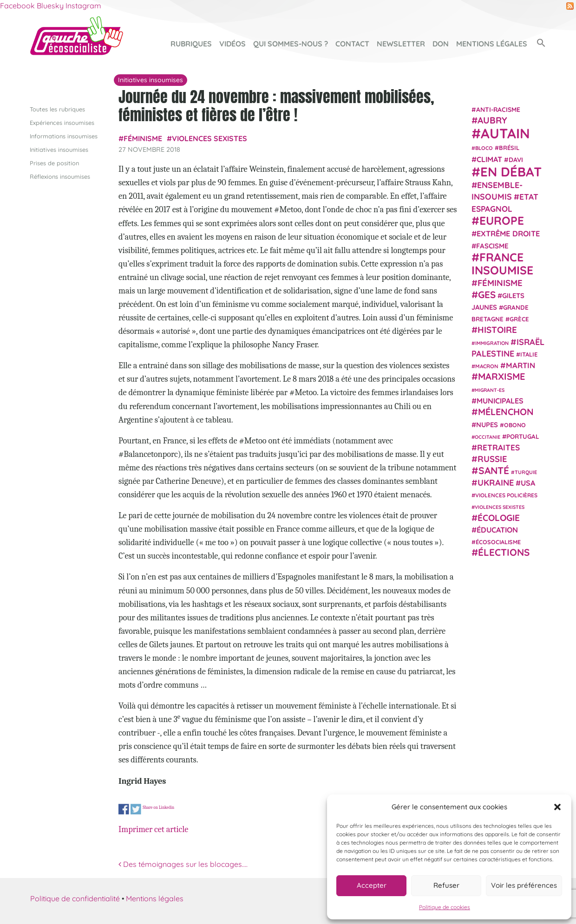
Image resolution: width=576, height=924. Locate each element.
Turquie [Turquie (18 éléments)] (526, 472)
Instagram (83, 6)
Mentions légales (492, 44)
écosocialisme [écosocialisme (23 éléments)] (498, 542)
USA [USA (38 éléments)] (528, 483)
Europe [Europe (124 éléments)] (502, 220)
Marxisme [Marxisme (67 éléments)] (501, 376)
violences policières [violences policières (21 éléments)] (506, 495)
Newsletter (401, 44)
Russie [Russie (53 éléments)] (492, 459)
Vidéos (232, 44)
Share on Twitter (136, 809)
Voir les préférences (524, 885)
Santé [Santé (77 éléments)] (494, 470)
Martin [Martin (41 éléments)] (520, 365)
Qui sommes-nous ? (291, 44)
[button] (557, 807)
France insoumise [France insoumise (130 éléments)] (502, 263)
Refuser (446, 885)
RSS (570, 6)
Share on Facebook (124, 809)
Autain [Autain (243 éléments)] (505, 133)
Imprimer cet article (153, 829)
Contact (352, 44)
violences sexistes (209, 138)
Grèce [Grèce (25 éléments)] (519, 319)
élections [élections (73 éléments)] (504, 552)
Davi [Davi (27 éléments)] (516, 159)
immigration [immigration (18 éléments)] (492, 343)
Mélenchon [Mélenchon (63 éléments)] (506, 412)
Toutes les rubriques (57, 109)
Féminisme (143, 138)
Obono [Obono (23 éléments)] (515, 424)
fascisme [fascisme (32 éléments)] (492, 245)
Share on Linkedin (158, 807)
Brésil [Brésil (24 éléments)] (509, 148)
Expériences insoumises (62, 122)
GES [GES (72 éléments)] (487, 294)
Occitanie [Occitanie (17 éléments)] (488, 436)
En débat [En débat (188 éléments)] (511, 172)
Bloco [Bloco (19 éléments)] (484, 148)
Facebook (17, 6)
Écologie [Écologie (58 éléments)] (499, 517)
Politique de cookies (445, 907)
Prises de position (54, 163)
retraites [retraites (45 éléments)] (498, 447)
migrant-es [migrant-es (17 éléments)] (490, 390)
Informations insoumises (64, 136)
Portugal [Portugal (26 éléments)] (523, 436)
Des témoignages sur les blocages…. (183, 864)
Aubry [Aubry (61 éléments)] (492, 120)
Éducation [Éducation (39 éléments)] (497, 530)
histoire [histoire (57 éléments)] (497, 330)
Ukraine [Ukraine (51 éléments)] (496, 483)
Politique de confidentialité (75, 898)
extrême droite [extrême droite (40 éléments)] (508, 234)
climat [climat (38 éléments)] (489, 159)
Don (441, 44)
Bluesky (50, 6)
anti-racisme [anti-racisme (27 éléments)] (498, 109)
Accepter (372, 885)
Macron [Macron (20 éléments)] (487, 366)
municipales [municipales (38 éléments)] (500, 401)
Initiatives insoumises (59, 149)
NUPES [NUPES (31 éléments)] (487, 424)
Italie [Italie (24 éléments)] (529, 354)
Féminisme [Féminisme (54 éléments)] (500, 283)
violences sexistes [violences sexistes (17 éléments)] (500, 507)
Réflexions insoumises (60, 176)
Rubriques (191, 44)
